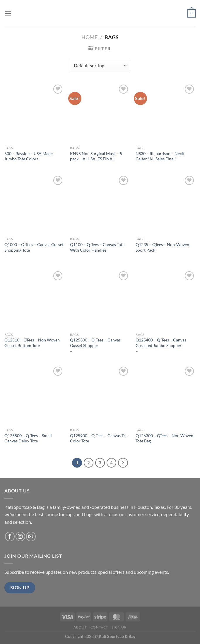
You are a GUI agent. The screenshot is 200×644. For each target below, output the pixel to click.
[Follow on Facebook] (10, 536)
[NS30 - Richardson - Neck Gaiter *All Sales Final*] (166, 113)
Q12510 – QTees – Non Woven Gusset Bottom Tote (32, 343)
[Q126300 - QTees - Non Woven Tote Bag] (166, 395)
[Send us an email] (31, 536)
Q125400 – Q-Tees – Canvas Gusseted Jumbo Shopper (161, 343)
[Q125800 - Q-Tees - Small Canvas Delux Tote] (34, 395)
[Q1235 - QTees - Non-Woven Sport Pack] (166, 204)
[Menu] (8, 13)
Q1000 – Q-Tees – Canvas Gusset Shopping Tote (34, 247)
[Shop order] (100, 66)
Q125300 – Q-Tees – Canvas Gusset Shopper (95, 343)
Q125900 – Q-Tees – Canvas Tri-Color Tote (99, 438)
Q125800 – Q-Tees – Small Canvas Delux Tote (28, 438)
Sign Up (119, 627)
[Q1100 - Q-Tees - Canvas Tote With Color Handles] (100, 204)
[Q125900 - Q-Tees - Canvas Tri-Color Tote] (100, 395)
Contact (99, 627)
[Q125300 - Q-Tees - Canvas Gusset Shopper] (100, 300)
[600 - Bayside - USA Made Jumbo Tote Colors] (34, 113)
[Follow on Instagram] (20, 536)
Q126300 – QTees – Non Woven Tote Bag (164, 438)
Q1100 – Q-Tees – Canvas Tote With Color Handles (97, 247)
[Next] (123, 463)
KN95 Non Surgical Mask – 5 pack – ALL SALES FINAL (96, 156)
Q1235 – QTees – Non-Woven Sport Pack (162, 247)
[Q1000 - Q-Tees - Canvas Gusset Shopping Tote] (34, 204)
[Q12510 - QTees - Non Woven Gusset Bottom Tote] (34, 300)
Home (89, 37)
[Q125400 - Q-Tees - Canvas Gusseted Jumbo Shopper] (166, 300)
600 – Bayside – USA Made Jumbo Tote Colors (29, 156)
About (80, 627)
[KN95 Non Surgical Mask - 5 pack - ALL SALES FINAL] (100, 113)
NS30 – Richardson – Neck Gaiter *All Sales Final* (160, 156)
